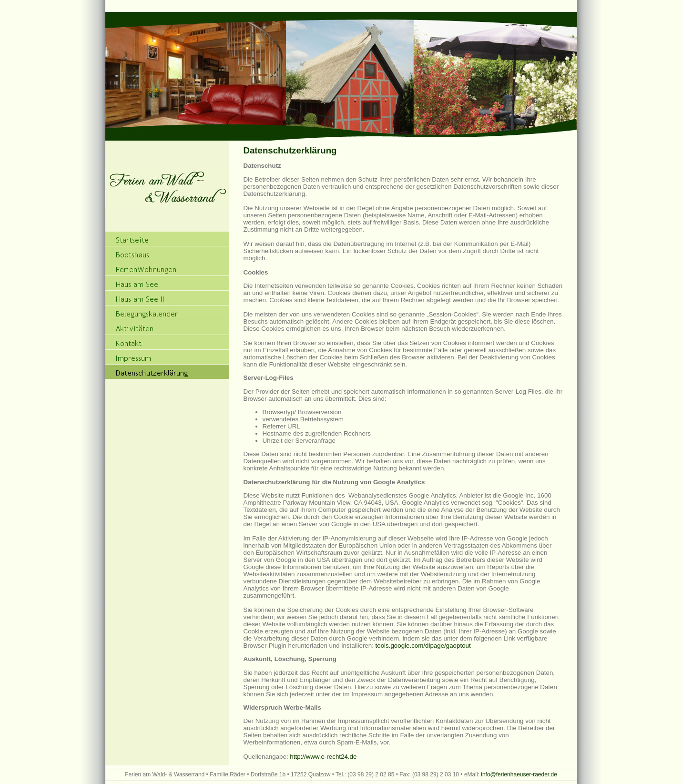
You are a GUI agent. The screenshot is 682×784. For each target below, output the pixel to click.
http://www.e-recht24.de (323, 757)
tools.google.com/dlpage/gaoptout (423, 646)
